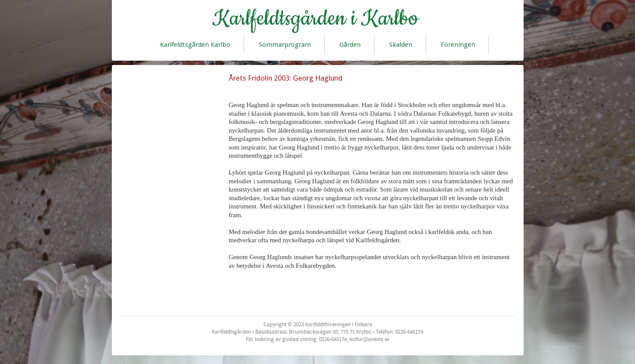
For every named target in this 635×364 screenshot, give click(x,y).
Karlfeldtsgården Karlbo (195, 45)
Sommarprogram (285, 45)
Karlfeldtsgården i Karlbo (315, 19)
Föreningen (458, 45)
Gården (350, 45)
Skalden (401, 45)
